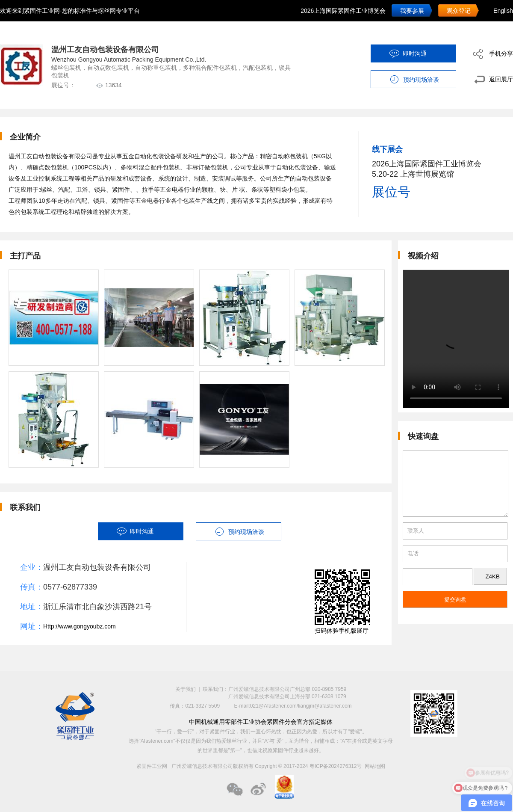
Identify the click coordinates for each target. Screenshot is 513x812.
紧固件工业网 (152, 766)
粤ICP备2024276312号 (336, 766)
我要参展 (412, 11)
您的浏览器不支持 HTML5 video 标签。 (456, 339)
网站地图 (375, 766)
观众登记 (459, 11)
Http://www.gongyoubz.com (80, 626)
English (503, 11)
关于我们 (186, 689)
